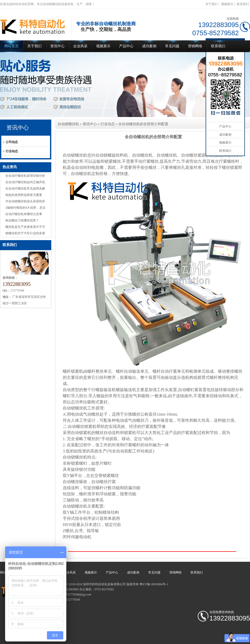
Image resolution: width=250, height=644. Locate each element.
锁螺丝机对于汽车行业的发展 (25, 233)
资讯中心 (57, 46)
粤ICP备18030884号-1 (154, 584)
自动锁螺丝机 (68, 124)
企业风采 (80, 46)
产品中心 (126, 46)
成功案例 (149, 46)
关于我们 (211, 4)
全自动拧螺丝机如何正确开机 (25, 182)
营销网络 (195, 46)
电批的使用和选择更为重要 (24, 195)
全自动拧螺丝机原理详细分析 (25, 176)
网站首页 (11, 46)
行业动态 (12, 151)
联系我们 (243, 4)
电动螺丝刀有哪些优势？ (22, 220)
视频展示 (227, 4)
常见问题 (172, 46)
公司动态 (12, 142)
